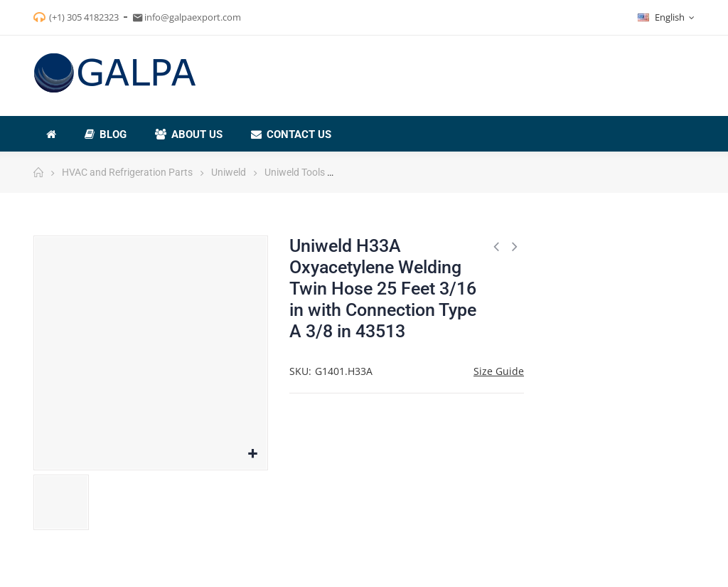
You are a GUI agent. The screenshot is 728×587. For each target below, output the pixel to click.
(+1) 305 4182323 (84, 17)
